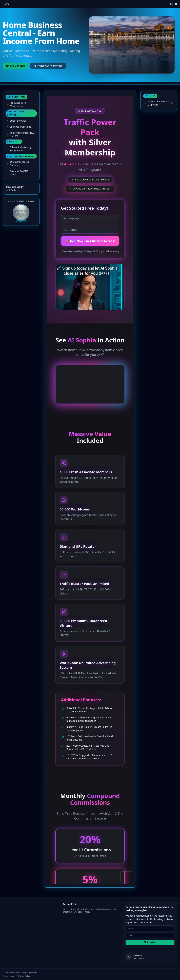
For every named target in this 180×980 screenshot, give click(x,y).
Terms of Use (8, 976)
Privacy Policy (24, 976)
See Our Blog (15, 66)
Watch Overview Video (48, 66)
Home (6, 4)
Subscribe (150, 942)
